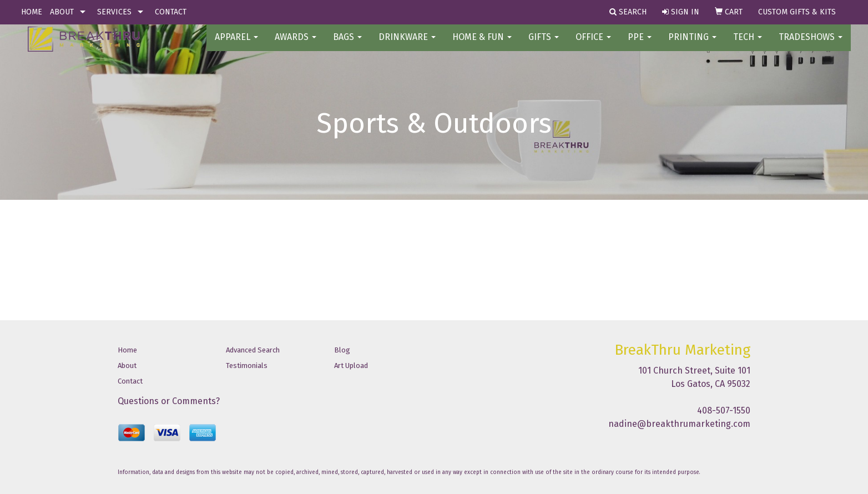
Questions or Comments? (169, 401)
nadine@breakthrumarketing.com (679, 424)
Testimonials (247, 366)
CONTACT (171, 12)
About (127, 366)
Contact (130, 381)
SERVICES (114, 12)
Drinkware (407, 44)
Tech (748, 44)
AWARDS (296, 44)
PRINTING (692, 44)
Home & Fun (482, 44)
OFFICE (593, 44)
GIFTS (544, 44)
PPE (640, 44)
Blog (342, 350)
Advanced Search (253, 350)
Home (127, 350)
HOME (32, 12)
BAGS (347, 44)
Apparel (236, 44)
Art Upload (351, 366)
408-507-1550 (724, 410)
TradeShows (811, 44)
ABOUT (62, 12)
